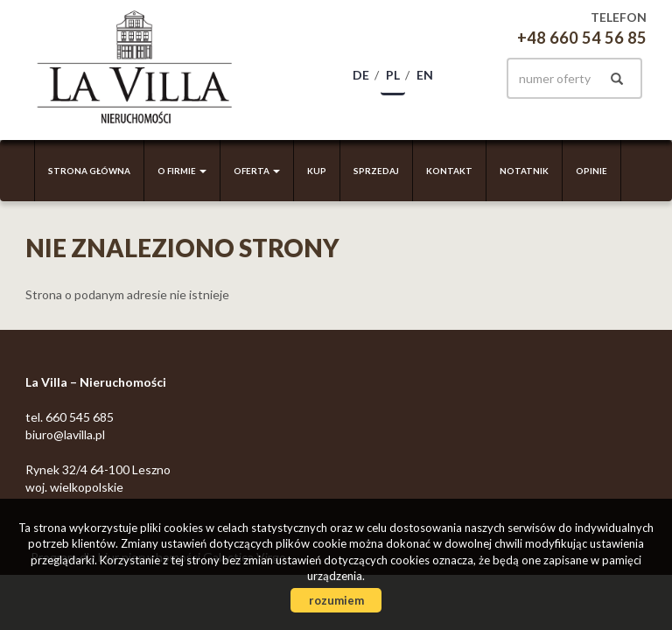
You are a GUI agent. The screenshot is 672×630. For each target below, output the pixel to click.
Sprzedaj (376, 171)
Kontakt (449, 171)
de (361, 75)
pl (393, 75)
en (425, 75)
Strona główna (89, 171)
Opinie (591, 171)
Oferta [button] (257, 171)
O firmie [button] (182, 171)
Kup (317, 171)
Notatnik (524, 171)
